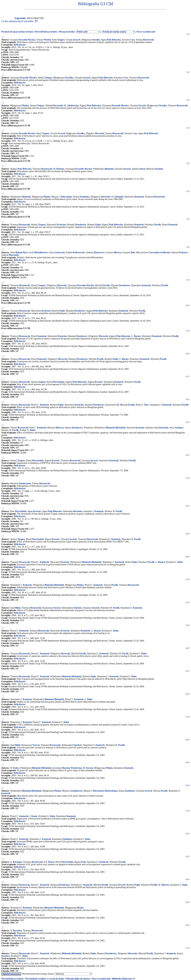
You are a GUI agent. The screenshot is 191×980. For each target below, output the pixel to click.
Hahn (32, 430)
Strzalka (96, 40)
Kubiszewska (79, 252)
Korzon (90, 768)
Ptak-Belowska (114, 40)
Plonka (25, 106)
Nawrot (57, 608)
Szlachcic (78, 608)
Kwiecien (61, 225)
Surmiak (159, 169)
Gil (117, 405)
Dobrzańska (66, 197)
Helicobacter (20, 45)
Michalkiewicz (41, 252)
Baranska (17, 862)
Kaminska (130, 791)
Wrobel (47, 40)
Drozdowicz (81, 225)
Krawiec (99, 382)
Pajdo (98, 225)
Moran (51, 862)
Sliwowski (99, 133)
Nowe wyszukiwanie (146, 32)
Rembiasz (68, 839)
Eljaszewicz (99, 252)
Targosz (61, 40)
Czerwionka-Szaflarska (159, 252)
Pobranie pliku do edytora (78, 979)
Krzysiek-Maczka (27, 40)
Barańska (78, 511)
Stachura (179, 428)
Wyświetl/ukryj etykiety (46, 32)
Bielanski (109, 169)
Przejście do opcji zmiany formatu (17, 32)
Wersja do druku (67, 32)
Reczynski (58, 106)
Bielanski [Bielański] (116, 428)
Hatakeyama (25, 483)
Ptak (84, 862)
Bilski (18, 608)
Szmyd (142, 169)
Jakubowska (73, 106)
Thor (146, 405)
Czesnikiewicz (76, 791)
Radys (16, 768)
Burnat (137, 336)
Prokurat (183, 252)
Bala (133, 252)
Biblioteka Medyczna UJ (124, 979)
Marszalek (14, 255)
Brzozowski (149, 40)
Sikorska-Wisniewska (72, 768)
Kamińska (84, 197)
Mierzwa (118, 252)
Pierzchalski (59, 382)
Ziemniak (119, 197)
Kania (34, 816)
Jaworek (95, 608)
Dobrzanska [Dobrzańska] (105, 791)
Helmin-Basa (22, 252)
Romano (60, 169)
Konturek (139, 197)
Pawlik (158, 225)
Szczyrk (77, 40)
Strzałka (81, 133)
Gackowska (59, 252)
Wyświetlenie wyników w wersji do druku (45, 979)
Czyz (132, 40)
